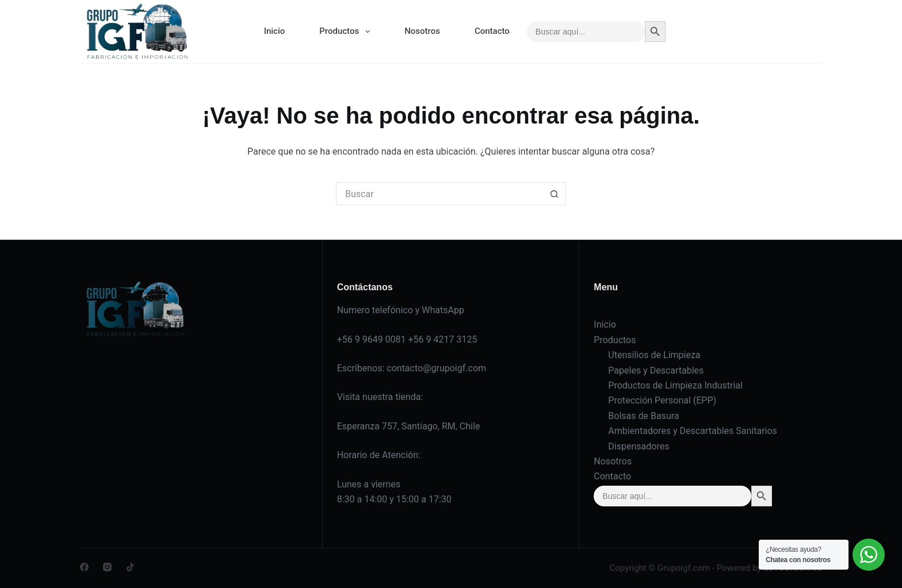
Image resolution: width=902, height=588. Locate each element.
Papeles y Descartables (656, 370)
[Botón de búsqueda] (555, 194)
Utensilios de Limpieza (654, 355)
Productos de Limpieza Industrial (675, 385)
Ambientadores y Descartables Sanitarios (693, 431)
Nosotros (422, 31)
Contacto (492, 31)
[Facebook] (84, 567)
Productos (347, 32)
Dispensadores (639, 446)
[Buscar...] (439, 194)
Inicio (275, 31)
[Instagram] (107, 567)
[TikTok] (130, 567)
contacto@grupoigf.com (436, 368)
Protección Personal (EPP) (662, 400)
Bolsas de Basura (643, 416)
